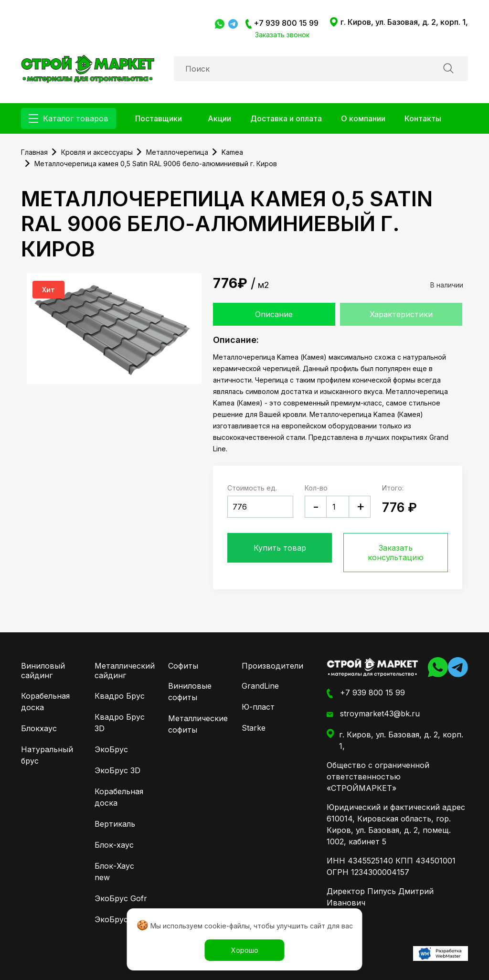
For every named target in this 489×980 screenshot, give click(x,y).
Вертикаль (115, 824)
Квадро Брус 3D (120, 723)
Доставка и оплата (286, 118)
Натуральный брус (47, 755)
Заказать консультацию (396, 553)
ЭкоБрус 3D (117, 770)
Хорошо (245, 950)
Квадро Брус (120, 696)
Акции (219, 118)
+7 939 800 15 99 (282, 23)
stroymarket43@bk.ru (373, 714)
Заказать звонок (282, 35)
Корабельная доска (45, 702)
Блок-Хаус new (114, 872)
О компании (363, 118)
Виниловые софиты (190, 692)
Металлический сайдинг (125, 671)
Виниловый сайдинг (43, 671)
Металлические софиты (195, 724)
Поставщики (159, 118)
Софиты (183, 666)
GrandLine (260, 686)
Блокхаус (39, 728)
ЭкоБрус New (121, 919)
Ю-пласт (258, 707)
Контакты (423, 118)
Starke (254, 728)
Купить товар (280, 548)
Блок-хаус (114, 845)
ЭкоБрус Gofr (121, 898)
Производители (272, 666)
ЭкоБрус (111, 749)
